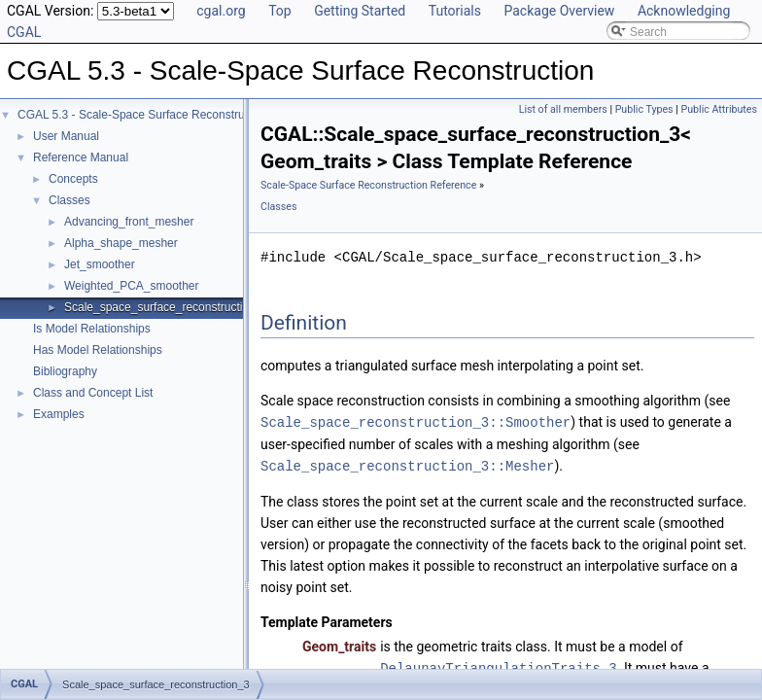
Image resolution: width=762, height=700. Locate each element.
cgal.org (221, 11)
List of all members (563, 109)
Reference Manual (81, 157)
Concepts (73, 179)
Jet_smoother (100, 264)
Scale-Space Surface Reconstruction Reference (368, 185)
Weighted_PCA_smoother (132, 286)
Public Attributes (719, 109)
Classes (69, 200)
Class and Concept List (93, 393)
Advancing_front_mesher (129, 222)
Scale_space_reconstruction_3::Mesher (407, 464)
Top (280, 11)
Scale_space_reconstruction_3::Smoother (416, 421)
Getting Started (360, 11)
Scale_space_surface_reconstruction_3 (166, 307)
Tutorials (455, 11)
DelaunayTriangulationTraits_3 (499, 665)
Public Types (644, 109)
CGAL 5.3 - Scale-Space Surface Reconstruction (143, 115)
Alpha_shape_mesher (121, 243)
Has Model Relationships (98, 350)
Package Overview (559, 11)
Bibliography (65, 371)
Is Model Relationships (92, 329)
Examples (59, 414)
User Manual (66, 136)
